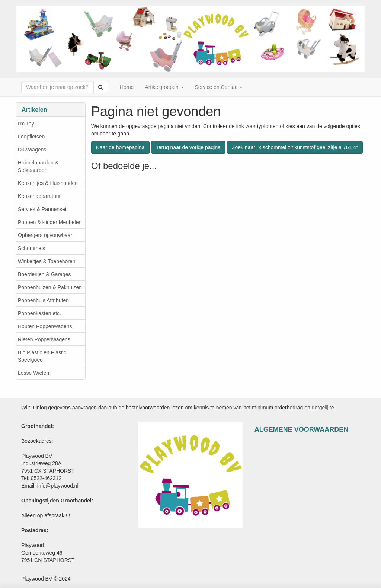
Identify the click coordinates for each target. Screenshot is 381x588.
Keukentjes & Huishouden (48, 183)
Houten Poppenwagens (45, 326)
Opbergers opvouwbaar (45, 235)
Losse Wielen (33, 373)
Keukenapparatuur (39, 196)
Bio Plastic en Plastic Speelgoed (42, 356)
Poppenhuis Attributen (43, 300)
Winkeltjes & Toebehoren (47, 261)
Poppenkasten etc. (39, 313)
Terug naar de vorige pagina (188, 147)
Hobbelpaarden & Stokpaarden (38, 166)
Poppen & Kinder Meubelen (50, 222)
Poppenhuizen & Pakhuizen (50, 287)
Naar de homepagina (120, 147)
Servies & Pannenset (42, 209)
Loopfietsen (31, 137)
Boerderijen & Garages (44, 274)
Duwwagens (32, 150)
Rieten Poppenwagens (44, 339)
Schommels (31, 248)
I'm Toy (26, 124)
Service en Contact (219, 87)
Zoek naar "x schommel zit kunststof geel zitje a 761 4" (295, 147)
